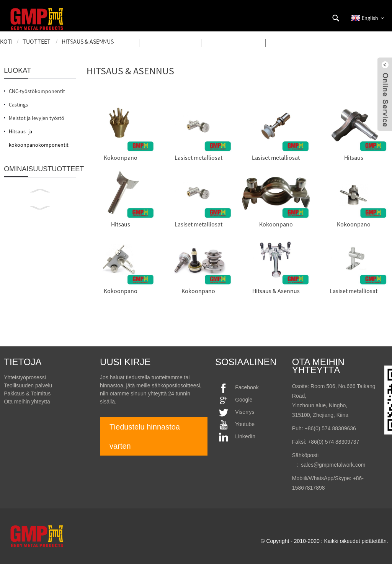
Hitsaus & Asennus (276, 291)
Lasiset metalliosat (198, 157)
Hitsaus (354, 157)
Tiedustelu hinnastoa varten (145, 436)
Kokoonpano (121, 157)
